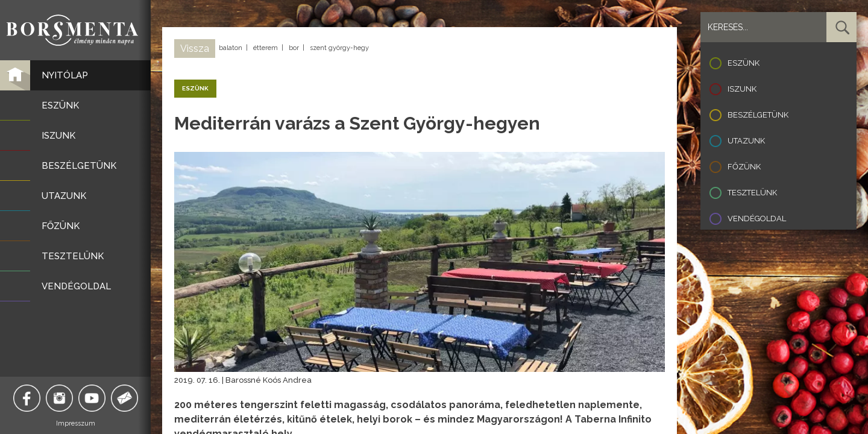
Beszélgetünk (758, 115)
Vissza (195, 49)
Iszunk (742, 89)
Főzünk (744, 167)
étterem (266, 48)
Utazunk (746, 141)
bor (294, 48)
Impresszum (76, 423)
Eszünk (744, 63)
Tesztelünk (752, 193)
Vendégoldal (757, 219)
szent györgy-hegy (339, 48)
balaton (231, 48)
